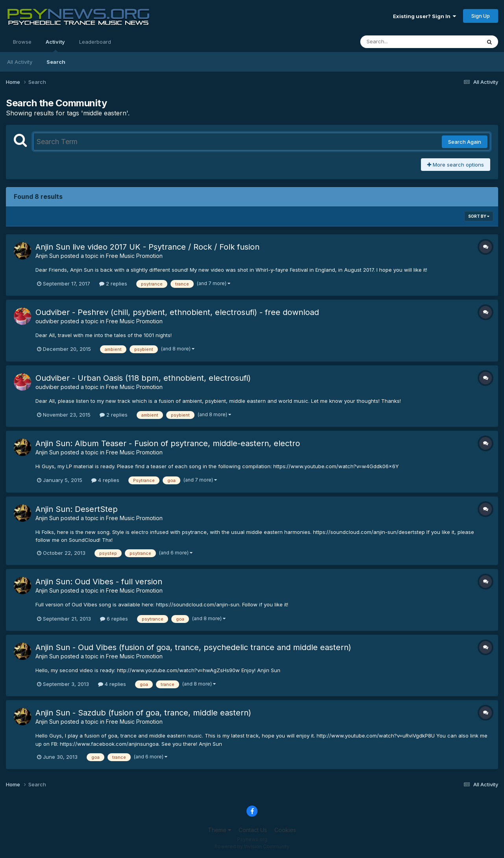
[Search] (399, 42)
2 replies (113, 284)
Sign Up (481, 16)
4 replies (105, 480)
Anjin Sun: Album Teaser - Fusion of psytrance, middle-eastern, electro (168, 443)
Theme (220, 830)
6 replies (114, 619)
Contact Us (253, 830)
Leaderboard (95, 42)
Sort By (479, 216)
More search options (456, 165)
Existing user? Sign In (424, 16)
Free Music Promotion (134, 256)
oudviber (47, 321)
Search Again (465, 142)
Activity (55, 45)
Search (56, 62)
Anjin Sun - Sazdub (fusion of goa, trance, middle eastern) (143, 713)
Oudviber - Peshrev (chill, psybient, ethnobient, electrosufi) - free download (177, 312)
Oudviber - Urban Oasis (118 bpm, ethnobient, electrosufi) (143, 378)
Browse (22, 42)
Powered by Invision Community (252, 846)
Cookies (285, 830)
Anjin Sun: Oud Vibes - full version (99, 582)
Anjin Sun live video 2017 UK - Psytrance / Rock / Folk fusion (147, 247)
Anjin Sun (47, 256)
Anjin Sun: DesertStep (77, 509)
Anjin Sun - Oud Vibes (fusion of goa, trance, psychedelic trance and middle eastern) (193, 647)
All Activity (20, 62)
